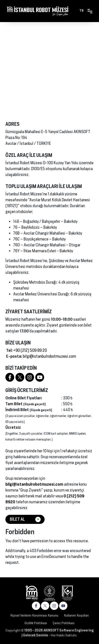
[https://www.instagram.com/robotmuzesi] (30, 377)
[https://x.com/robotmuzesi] (45, 606)
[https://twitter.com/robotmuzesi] (20, 377)
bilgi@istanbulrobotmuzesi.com (49, 356)
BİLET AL (25, 519)
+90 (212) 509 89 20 (30, 350)
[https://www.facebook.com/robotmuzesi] (10, 377)
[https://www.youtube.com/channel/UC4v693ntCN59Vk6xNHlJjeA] (40, 377)
